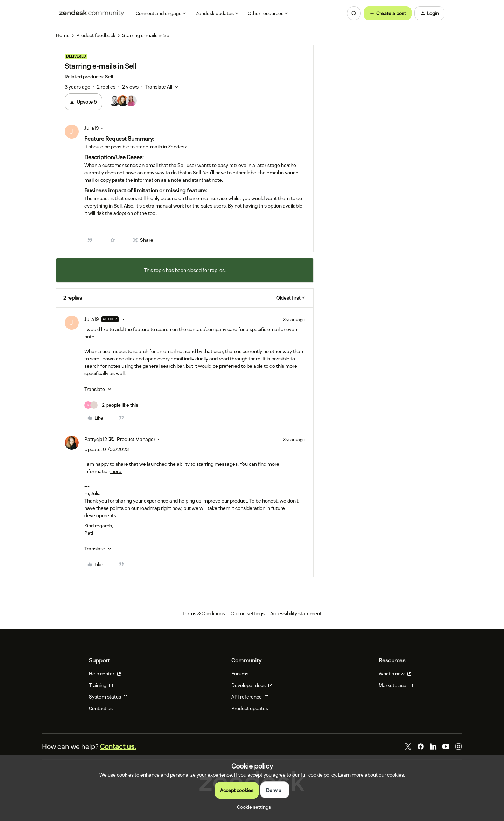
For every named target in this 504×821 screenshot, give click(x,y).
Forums (240, 674)
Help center (105, 674)
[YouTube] (446, 746)
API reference (250, 697)
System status (108, 697)
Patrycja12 (96, 439)
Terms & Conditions (204, 613)
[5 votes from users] (123, 102)
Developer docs (252, 685)
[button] (388, 13)
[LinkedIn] (433, 746)
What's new (395, 674)
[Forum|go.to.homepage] (92, 13)
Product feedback (96, 35)
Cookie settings (248, 613)
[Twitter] (408, 746)
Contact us (101, 708)
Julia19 (92, 128)
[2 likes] (111, 405)
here (116, 471)
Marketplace (396, 685)
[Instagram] (458, 746)
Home (63, 35)
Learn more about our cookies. (372, 775)
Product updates (250, 708)
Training (101, 685)
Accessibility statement (296, 613)
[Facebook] (421, 746)
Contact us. (118, 746)
